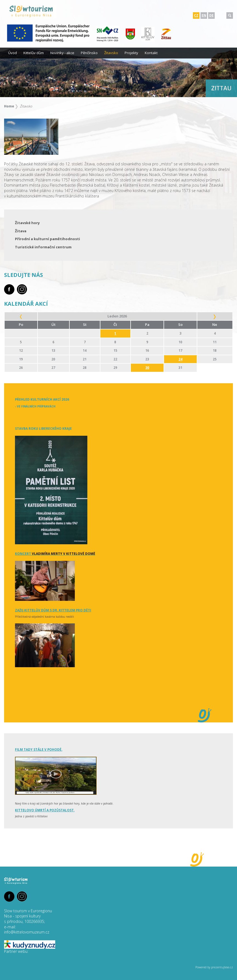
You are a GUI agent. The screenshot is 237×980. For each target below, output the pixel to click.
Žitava (21, 231)
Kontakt (151, 53)
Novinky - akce (62, 53)
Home (9, 106)
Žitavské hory (27, 223)
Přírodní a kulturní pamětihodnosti (47, 239)
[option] (118, 72)
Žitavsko (111, 53)
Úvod (13, 53)
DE (211, 15)
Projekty (131, 53)
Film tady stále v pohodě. (39, 749)
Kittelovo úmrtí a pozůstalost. (45, 810)
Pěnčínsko (89, 53)
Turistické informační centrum (43, 247)
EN (204, 15)
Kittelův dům (34, 53)
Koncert (55, 554)
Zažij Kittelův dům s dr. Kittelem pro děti (53, 610)
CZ (196, 15)
